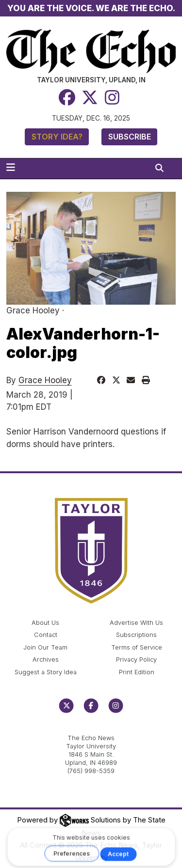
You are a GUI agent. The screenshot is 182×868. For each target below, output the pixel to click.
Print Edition (137, 672)
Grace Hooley (45, 380)
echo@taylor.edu (91, 728)
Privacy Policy (136, 659)
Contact (46, 635)
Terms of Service (137, 647)
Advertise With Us (136, 623)
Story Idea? (57, 137)
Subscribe (130, 137)
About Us (45, 623)
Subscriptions (136, 635)
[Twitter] (90, 97)
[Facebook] (67, 97)
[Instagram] (112, 97)
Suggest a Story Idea (46, 672)
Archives (46, 659)
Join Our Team (45, 647)
